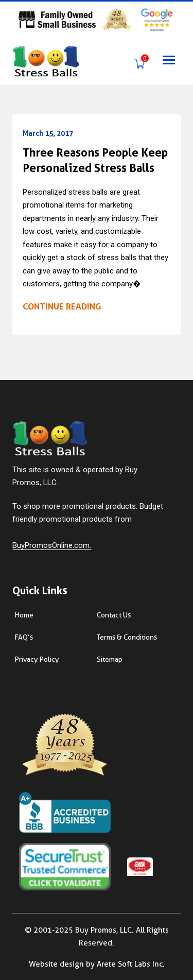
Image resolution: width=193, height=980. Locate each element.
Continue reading (62, 306)
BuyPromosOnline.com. (52, 545)
